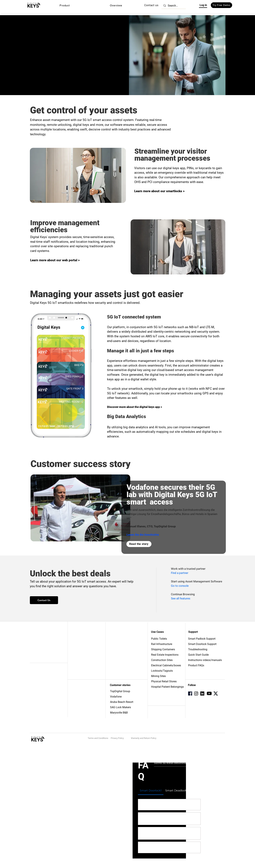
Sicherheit (35, 697)
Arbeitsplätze (79, 646)
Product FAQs (196, 665)
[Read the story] (139, 544)
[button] (65, 5)
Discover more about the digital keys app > (135, 407)
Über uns (76, 638)
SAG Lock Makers (120, 707)
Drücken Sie (78, 650)
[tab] (151, 791)
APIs (32, 693)
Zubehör (35, 656)
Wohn (75, 706)
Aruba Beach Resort (122, 702)
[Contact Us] (44, 600)
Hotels (75, 695)
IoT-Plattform (37, 675)
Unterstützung (118, 645)
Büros (75, 691)
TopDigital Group (120, 691)
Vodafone (116, 697)
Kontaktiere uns (80, 642)
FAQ (112, 649)
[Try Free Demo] (221, 5)
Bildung (76, 702)
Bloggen (76, 654)
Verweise (115, 638)
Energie (76, 699)
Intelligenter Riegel (40, 645)
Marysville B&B (119, 713)
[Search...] (173, 6)
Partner (114, 641)
